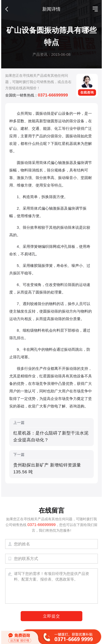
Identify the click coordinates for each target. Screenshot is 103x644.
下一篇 (51, 464)
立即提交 (51, 616)
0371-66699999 (53, 95)
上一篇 (51, 432)
